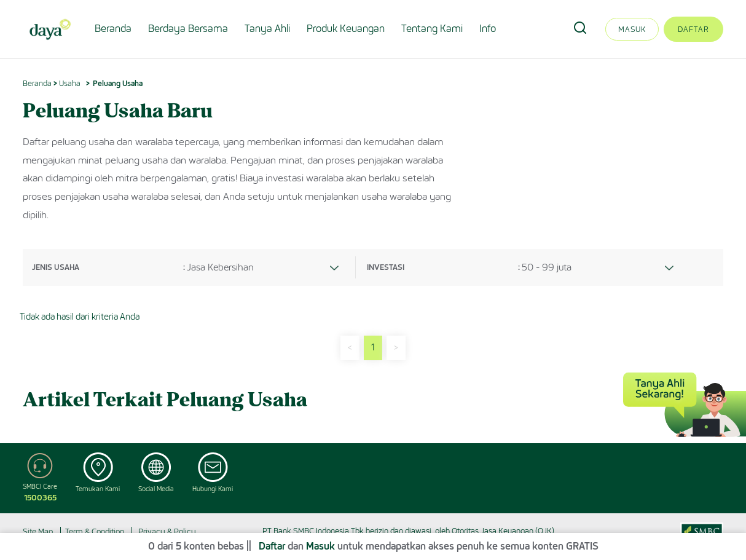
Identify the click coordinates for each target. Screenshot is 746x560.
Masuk (632, 29)
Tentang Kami (432, 29)
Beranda (113, 29)
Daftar (693, 29)
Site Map (38, 531)
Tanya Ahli (267, 29)
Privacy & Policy (167, 531)
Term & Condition (95, 531)
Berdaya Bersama (188, 29)
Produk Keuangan (346, 29)
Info (488, 29)
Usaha (70, 83)
